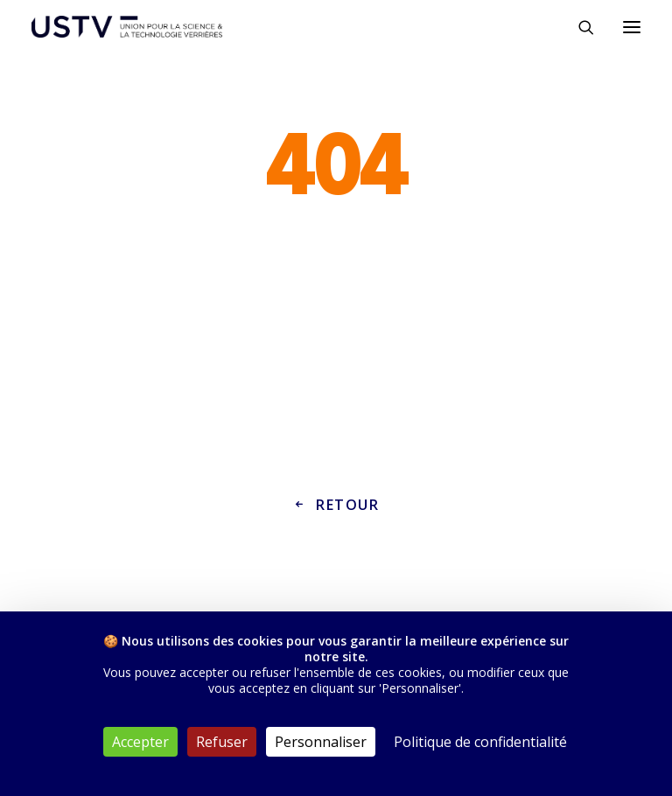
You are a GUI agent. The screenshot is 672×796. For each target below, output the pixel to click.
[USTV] (127, 27)
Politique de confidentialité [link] (480, 742)
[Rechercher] (578, 27)
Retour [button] (336, 505)
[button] (632, 27)
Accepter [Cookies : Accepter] (140, 742)
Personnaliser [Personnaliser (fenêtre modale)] (321, 742)
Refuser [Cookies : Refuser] (222, 742)
